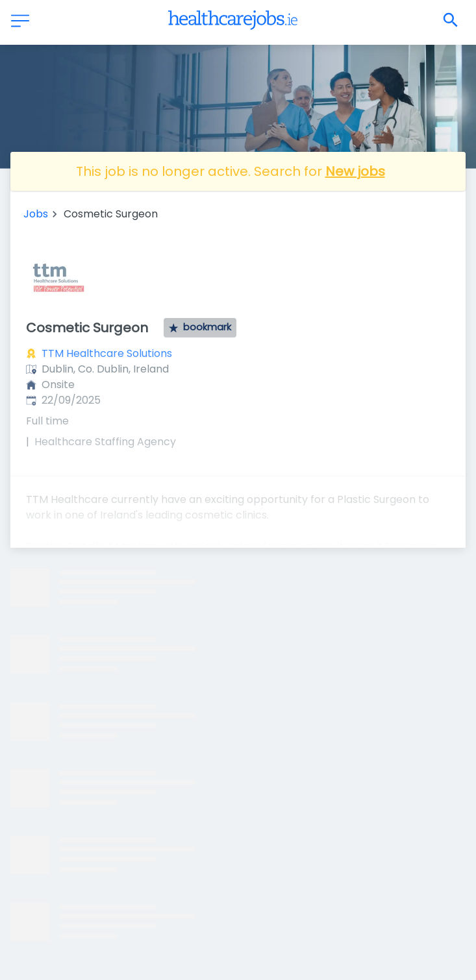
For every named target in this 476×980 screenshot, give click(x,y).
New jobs (355, 171)
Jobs (36, 214)
